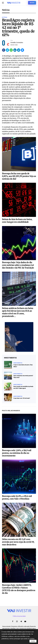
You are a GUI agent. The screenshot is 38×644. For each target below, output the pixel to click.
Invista (32, 3)
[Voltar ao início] (14, 3)
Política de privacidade (19, 616)
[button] (3, 3)
